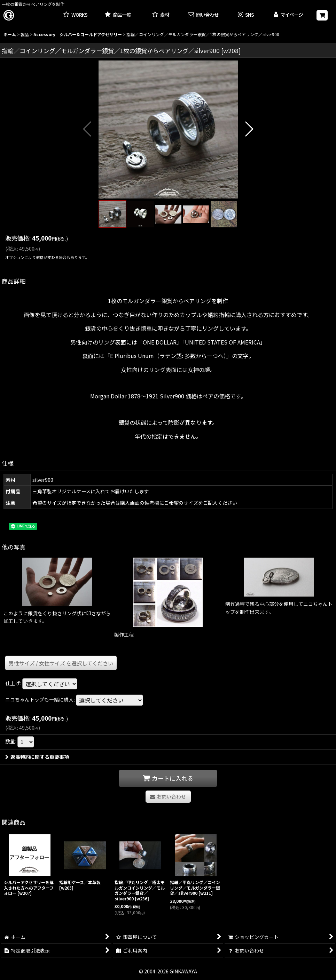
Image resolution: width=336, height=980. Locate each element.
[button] (246, 15)
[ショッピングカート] (322, 15)
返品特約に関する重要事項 (37, 757)
